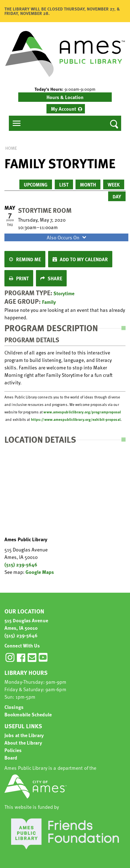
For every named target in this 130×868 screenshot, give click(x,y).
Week (114, 184)
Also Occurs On (67, 237)
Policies (13, 750)
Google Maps (40, 572)
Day (117, 196)
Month (88, 184)
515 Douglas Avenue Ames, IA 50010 (26, 624)
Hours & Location (65, 97)
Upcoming (36, 184)
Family (49, 302)
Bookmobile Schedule (28, 714)
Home (11, 148)
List (64, 184)
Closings (14, 707)
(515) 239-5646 (21, 564)
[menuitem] (66, 109)
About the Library (23, 743)
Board (11, 757)
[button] (65, 89)
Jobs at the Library (24, 735)
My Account (63, 109)
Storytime (64, 293)
